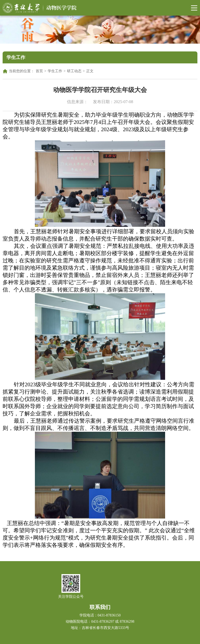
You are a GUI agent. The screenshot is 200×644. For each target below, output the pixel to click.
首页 (39, 71)
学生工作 (55, 71)
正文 (90, 71)
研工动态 (74, 71)
